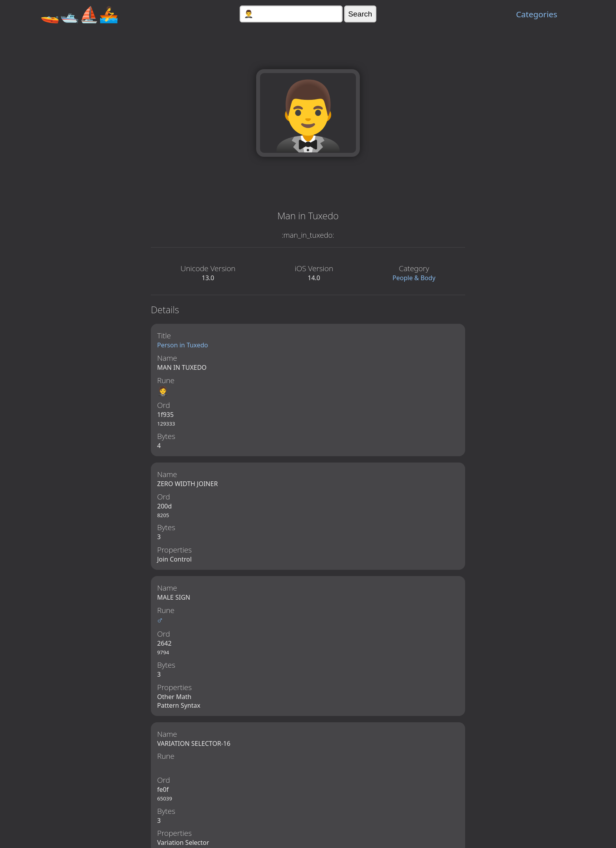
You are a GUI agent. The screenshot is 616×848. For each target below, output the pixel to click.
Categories (536, 14)
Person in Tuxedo (183, 345)
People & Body (414, 278)
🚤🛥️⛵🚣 (79, 14)
